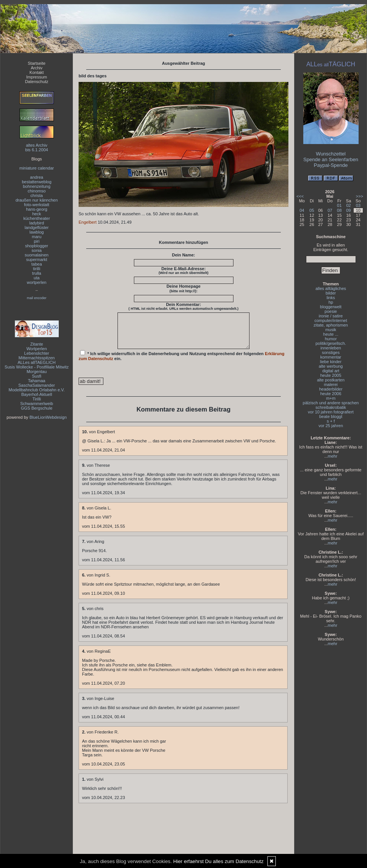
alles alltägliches (331, 288)
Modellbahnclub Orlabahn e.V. (37, 390)
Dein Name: (184, 255)
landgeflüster (37, 227)
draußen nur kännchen (37, 200)
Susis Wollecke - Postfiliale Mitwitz (37, 367)
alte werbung (331, 366)
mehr (332, 456)
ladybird (37, 223)
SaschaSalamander (37, 385)
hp (331, 302)
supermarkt (36, 259)
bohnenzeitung (37, 186)
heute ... (331, 334)
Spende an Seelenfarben (331, 159)
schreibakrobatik (331, 407)
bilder (331, 293)
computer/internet (331, 320)
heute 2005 (331, 375)
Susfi (37, 376)
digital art (331, 371)
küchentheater (37, 218)
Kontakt (36, 72)
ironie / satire (331, 316)
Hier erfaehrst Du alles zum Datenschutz (218, 861)
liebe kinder (331, 362)
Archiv (37, 68)
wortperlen (36, 282)
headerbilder (331, 389)
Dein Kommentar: (183, 306)
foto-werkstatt (37, 205)
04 (302, 210)
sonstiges (331, 352)
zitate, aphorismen (331, 325)
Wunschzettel (331, 154)
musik (331, 330)
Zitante (37, 344)
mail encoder (37, 298)
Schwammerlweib (37, 404)
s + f (331, 421)
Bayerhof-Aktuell (37, 394)
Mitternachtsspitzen (37, 358)
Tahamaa (36, 381)
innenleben (331, 348)
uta (36, 278)
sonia (37, 250)
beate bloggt (331, 416)
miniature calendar (37, 168)
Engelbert (88, 222)
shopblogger (37, 246)
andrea (37, 177)
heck (36, 214)
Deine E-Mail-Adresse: (184, 271)
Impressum (37, 77)
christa (37, 195)
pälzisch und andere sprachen (331, 403)
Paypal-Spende (331, 165)
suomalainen (37, 255)
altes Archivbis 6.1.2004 (37, 147)
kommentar (331, 357)
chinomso (36, 191)
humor (331, 339)
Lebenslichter (36, 353)
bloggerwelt (331, 307)
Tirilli (37, 399)
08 (339, 210)
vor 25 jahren (331, 426)
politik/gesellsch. (331, 343)
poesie (331, 311)
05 (312, 210)
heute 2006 (331, 394)
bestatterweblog (37, 182)
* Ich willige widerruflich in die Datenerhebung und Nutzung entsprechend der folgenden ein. (182, 362)
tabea (37, 264)
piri (37, 241)
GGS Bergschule (37, 408)
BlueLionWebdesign (48, 417)
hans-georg (37, 209)
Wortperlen (37, 349)
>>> (360, 196)
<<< (300, 196)
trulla (37, 273)
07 (330, 210)
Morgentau (37, 372)
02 (348, 205)
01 (339, 205)
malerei (331, 384)
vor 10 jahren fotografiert (331, 412)
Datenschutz (36, 82)
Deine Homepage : (183, 288)
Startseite (37, 63)
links (331, 298)
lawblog (36, 232)
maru (36, 237)
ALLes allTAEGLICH (36, 362)
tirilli (37, 269)
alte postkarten (331, 380)
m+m (331, 398)
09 (348, 210)
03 (358, 205)
